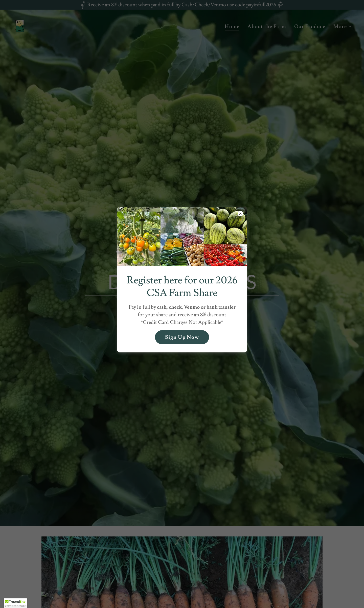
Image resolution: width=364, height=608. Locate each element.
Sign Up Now (182, 337)
